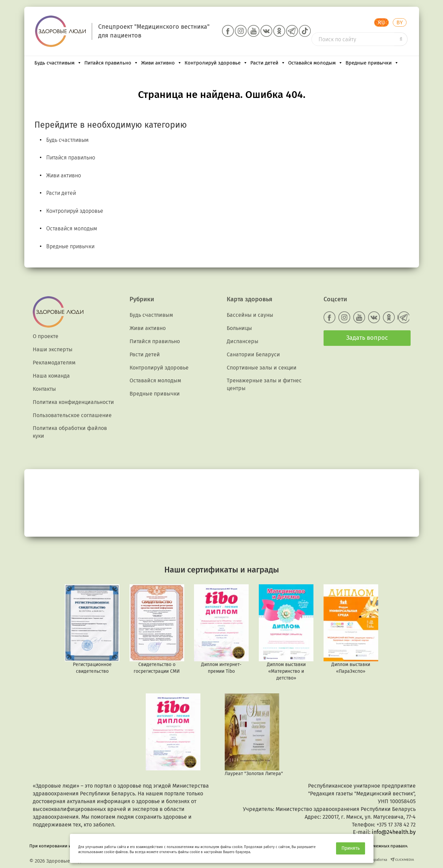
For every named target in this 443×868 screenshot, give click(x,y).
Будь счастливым (58, 63)
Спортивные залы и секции (262, 368)
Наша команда (51, 376)
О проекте (46, 336)
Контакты (44, 389)
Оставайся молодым (315, 63)
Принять (351, 848)
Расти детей (268, 63)
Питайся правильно (111, 63)
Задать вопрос (367, 338)
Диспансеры (243, 341)
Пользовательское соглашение (72, 415)
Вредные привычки (372, 63)
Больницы (239, 328)
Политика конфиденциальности (73, 402)
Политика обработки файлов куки (70, 432)
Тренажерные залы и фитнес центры (264, 384)
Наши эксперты (53, 349)
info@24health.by (394, 832)
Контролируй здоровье (216, 63)
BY (400, 22)
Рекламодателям (54, 363)
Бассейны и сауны (250, 315)
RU (381, 22)
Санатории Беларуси (253, 354)
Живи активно (161, 63)
